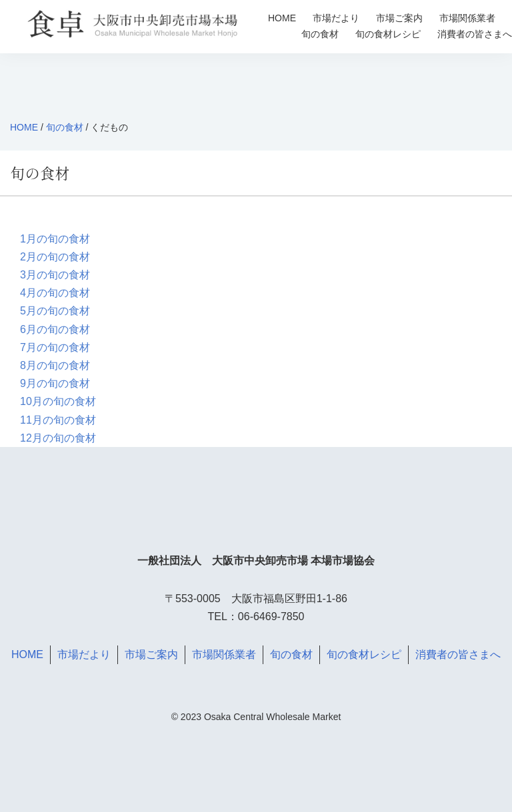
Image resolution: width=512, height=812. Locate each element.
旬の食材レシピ (388, 34)
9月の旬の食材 (55, 383)
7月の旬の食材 (55, 347)
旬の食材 (320, 34)
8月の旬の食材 (55, 365)
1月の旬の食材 (55, 239)
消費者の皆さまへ (475, 34)
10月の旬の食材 (58, 401)
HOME (282, 18)
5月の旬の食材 (55, 311)
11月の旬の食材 (58, 420)
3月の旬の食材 (55, 275)
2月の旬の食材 (55, 257)
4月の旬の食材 (55, 293)
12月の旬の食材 (58, 438)
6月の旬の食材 (55, 329)
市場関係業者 (467, 18)
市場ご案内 (399, 18)
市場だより (336, 18)
